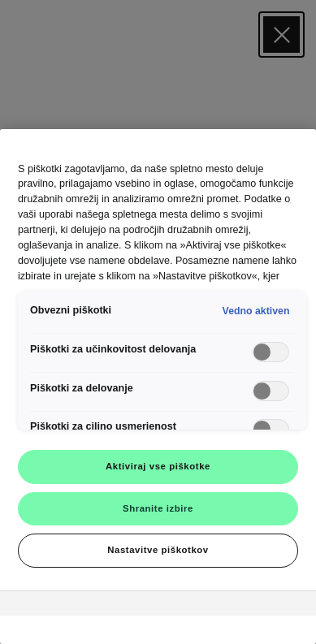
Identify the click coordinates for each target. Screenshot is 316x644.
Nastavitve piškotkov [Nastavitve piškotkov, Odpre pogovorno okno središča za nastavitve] (158, 550)
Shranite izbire (158, 508)
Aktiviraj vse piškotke (158, 466)
